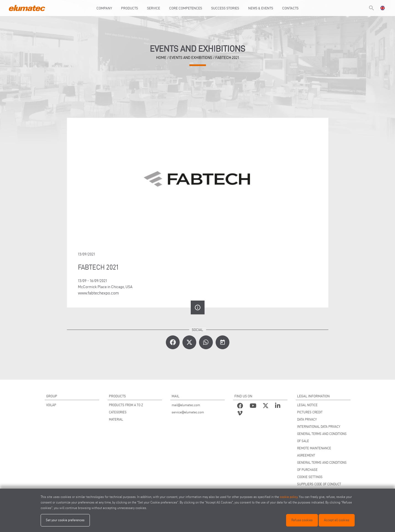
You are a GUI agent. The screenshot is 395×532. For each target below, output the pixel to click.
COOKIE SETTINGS (310, 477)
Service (154, 8)
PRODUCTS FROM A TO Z (126, 405)
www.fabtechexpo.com (98, 293)
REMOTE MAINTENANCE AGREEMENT (314, 452)
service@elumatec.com (188, 412)
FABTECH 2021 (227, 58)
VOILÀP (51, 405)
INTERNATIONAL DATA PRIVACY (319, 427)
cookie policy (289, 497)
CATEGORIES (118, 412)
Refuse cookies (302, 520)
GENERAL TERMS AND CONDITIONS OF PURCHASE (322, 466)
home (161, 58)
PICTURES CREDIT (310, 412)
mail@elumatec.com (186, 405)
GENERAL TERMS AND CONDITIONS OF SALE (322, 437)
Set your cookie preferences (65, 520)
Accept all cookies (337, 520)
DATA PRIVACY (307, 419)
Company (104, 8)
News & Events (261, 8)
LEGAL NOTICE (307, 405)
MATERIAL (116, 419)
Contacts (290, 8)
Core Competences (186, 8)
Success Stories (225, 8)
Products (130, 8)
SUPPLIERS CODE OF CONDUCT (319, 484)
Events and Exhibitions (191, 58)
